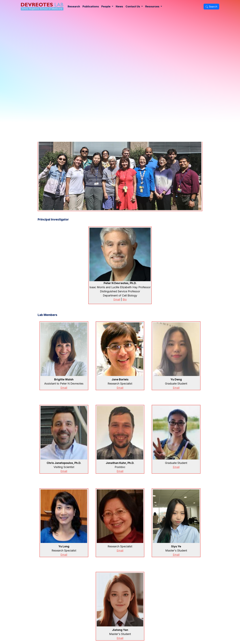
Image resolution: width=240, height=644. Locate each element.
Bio (125, 299)
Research (74, 6)
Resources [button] (153, 6)
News (119, 6)
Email (117, 299)
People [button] (106, 6)
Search (211, 7)
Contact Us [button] (133, 6)
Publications (91, 6)
